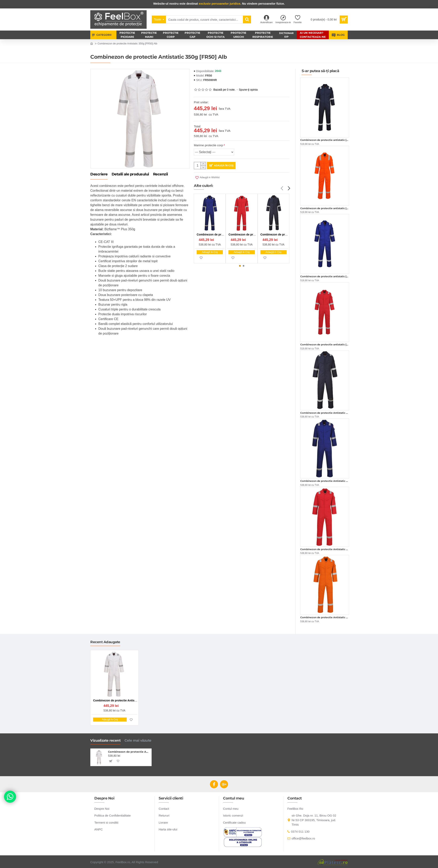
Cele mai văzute (138, 740)
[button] (282, 188)
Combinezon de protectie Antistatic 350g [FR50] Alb (129, 752)
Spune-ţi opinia (248, 90)
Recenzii (160, 174)
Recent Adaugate (105, 642)
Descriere (99, 174)
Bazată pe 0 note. (224, 90)
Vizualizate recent (105, 740)
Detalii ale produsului (130, 174)
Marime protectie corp (208, 145)
